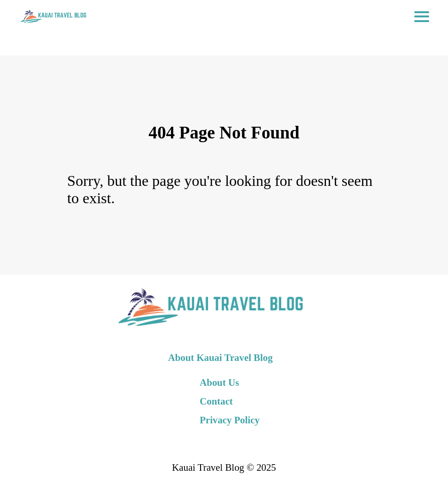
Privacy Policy (230, 420)
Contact (216, 401)
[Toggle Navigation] (422, 16)
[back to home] (53, 16)
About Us (219, 382)
